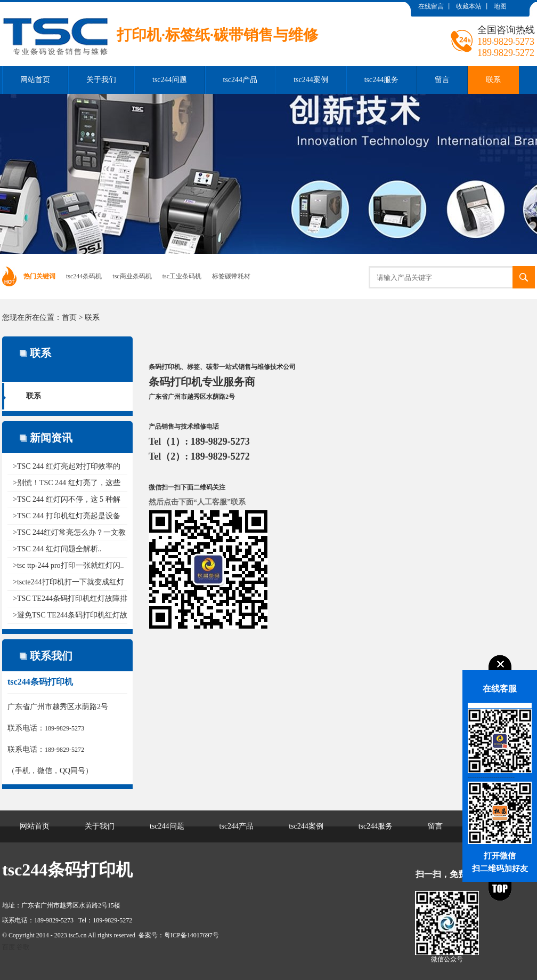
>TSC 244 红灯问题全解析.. (57, 549)
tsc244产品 (241, 80)
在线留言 (431, 6)
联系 (493, 80)
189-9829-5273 (64, 728)
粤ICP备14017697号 (192, 935)
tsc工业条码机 (182, 276)
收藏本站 (469, 6)
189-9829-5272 (64, 750)
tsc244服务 (382, 80)
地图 (500, 6)
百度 (9, 947)
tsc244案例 (311, 80)
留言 (442, 80)
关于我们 (101, 80)
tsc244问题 (170, 80)
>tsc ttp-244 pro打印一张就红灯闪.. (68, 565)
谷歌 (23, 947)
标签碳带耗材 (231, 276)
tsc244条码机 (84, 276)
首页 (69, 318)
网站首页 (35, 80)
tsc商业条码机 (132, 276)
